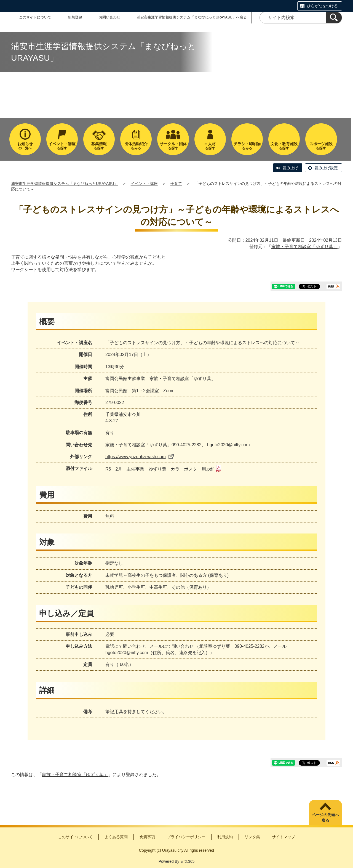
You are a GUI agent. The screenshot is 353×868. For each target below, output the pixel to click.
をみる (136, 146)
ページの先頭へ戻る (325, 817)
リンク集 (252, 837)
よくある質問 (116, 837)
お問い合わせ (109, 17)
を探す (62, 146)
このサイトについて (35, 17)
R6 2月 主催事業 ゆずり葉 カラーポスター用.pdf (163, 469)
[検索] (334, 18)
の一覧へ (25, 146)
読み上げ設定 (326, 168)
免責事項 (147, 837)
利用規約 (225, 837)
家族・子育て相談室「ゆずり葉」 (304, 247)
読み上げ (290, 168)
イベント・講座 (144, 184)
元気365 (187, 861)
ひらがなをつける (322, 6)
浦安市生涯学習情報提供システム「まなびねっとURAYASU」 (65, 184)
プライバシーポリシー (186, 837)
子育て (176, 184)
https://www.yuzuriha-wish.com (140, 457)
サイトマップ (284, 837)
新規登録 (75, 17)
